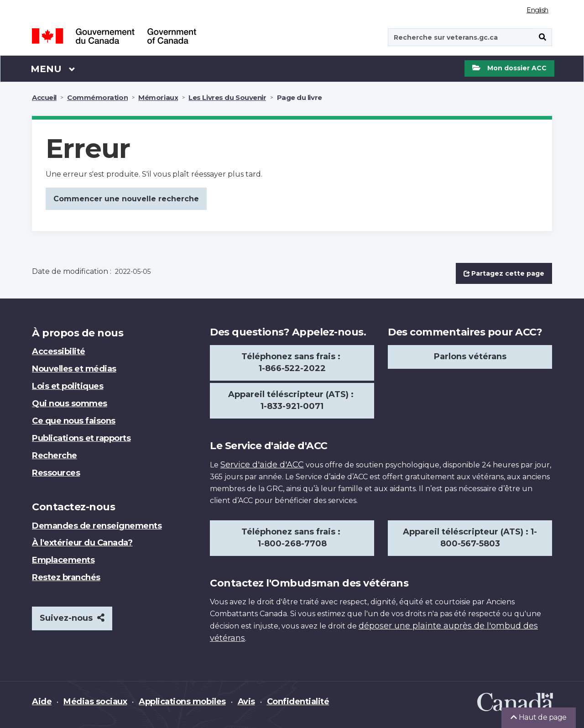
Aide (42, 702)
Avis (246, 702)
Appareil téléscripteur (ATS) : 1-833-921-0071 (292, 400)
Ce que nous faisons (74, 421)
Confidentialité (298, 702)
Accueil (44, 97)
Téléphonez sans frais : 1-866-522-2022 (292, 362)
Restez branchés (66, 577)
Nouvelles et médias (74, 369)
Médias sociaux (95, 702)
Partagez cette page (504, 273)
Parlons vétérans (470, 356)
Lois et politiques (68, 386)
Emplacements (63, 560)
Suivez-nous (72, 618)
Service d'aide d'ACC (262, 465)
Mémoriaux (158, 97)
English (537, 10)
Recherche (55, 456)
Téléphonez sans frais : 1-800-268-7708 (292, 538)
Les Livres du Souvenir (227, 97)
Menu (53, 68)
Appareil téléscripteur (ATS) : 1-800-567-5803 (470, 538)
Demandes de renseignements (97, 526)
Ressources (56, 473)
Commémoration (97, 97)
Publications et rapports (81, 438)
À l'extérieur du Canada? (82, 543)
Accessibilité (59, 351)
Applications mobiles (182, 702)
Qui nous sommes (70, 403)
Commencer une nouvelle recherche (126, 199)
